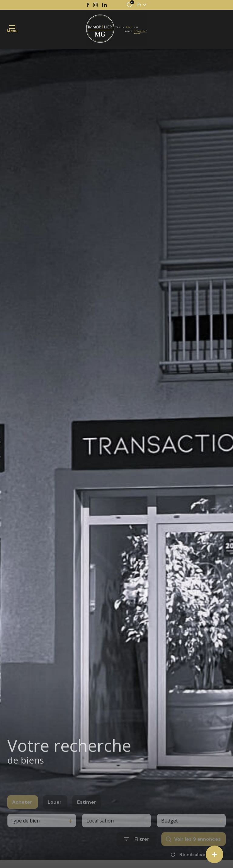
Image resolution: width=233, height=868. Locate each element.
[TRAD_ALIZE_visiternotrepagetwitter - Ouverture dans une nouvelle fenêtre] (105, 5)
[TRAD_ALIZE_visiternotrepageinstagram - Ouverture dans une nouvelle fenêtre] (95, 5)
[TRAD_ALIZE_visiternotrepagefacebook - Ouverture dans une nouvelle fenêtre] (88, 5)
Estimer (87, 812)
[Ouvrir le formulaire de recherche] (137, 849)
